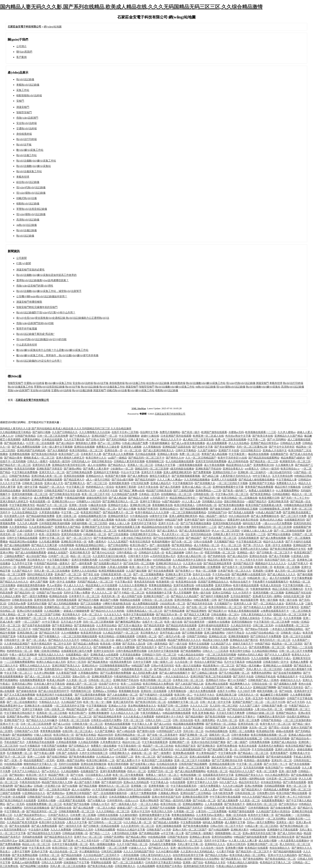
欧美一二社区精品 (131, 684)
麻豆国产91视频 (109, 600)
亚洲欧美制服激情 (239, 636)
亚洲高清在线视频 (74, 476)
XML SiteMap (139, 408)
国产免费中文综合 (25, 859)
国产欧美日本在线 (263, 436)
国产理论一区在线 (279, 728)
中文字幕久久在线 (228, 549)
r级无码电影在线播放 (182, 469)
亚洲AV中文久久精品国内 (282, 855)
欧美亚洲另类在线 (91, 633)
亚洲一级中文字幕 (27, 487)
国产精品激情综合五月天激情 (44, 833)
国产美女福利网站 (225, 447)
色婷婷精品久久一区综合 (100, 487)
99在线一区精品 (300, 622)
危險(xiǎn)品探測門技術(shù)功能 (35, 323)
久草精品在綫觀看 (105, 830)
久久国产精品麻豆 (193, 728)
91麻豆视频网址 (13, 808)
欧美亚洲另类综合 (110, 859)
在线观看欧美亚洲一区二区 (137, 669)
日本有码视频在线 (259, 808)
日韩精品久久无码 (83, 830)
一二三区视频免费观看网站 (20, 662)
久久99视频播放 (70, 633)
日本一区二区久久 (92, 614)
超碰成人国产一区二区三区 (82, 684)
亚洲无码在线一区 (248, 724)
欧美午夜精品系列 (42, 644)
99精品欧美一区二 (258, 578)
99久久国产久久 (228, 782)
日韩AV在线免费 (203, 542)
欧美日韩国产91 (274, 768)
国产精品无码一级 (210, 498)
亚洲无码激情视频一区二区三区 (30, 494)
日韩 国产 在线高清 (67, 753)
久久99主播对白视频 (167, 851)
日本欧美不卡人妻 (91, 454)
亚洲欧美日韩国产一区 (156, 596)
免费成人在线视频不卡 (262, 491)
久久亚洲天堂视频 (237, 728)
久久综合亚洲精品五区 (25, 512)
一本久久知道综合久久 (176, 676)
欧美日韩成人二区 (175, 607)
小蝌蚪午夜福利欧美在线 (117, 604)
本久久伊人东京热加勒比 (62, 618)
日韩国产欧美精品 (25, 436)
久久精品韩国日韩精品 (265, 651)
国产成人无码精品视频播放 (64, 604)
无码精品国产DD (217, 512)
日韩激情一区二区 (147, 636)
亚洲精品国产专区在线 (298, 593)
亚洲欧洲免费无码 (102, 676)
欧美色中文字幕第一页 (261, 815)
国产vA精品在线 (126, 731)
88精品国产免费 (174, 520)
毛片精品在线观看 (145, 454)
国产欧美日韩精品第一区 (294, 826)
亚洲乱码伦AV (90, 666)
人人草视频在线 (152, 447)
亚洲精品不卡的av (216, 680)
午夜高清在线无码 (30, 782)
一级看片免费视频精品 (165, 629)
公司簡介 (21, 46)
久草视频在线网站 (88, 673)
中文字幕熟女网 (227, 753)
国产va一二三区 (87, 618)
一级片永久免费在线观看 (202, 691)
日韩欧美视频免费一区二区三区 (77, 811)
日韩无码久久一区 (248, 695)
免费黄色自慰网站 (262, 673)
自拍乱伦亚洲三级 (294, 596)
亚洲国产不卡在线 (229, 450)
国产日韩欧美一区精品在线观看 (101, 826)
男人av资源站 (54, 585)
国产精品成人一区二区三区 (253, 753)
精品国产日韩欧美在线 (159, 491)
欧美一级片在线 (288, 600)
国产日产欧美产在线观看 (119, 658)
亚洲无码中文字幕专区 (144, 523)
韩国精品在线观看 (130, 600)
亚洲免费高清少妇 (264, 465)
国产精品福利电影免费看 (40, 516)
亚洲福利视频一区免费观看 (205, 567)
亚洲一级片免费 (288, 771)
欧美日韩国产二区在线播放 (157, 760)
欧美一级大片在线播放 (188, 666)
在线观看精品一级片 (77, 655)
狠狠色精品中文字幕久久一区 (40, 764)
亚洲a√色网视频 (254, 786)
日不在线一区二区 (51, 841)
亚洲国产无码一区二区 (160, 771)
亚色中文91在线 (202, 574)
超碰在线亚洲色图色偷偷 (31, 585)
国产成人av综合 (62, 724)
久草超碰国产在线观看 (137, 768)
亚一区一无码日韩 (240, 749)
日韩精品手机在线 (265, 676)
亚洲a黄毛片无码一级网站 (267, 596)
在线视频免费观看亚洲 (32, 680)
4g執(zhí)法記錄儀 (26, 225)
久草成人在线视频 (118, 567)
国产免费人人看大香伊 (96, 469)
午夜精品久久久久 (49, 702)
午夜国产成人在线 (151, 676)
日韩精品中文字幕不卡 (47, 531)
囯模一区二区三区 (301, 790)
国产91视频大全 (97, 800)
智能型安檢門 (24, 112)
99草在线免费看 (204, 585)
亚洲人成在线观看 (200, 757)
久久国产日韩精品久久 (65, 432)
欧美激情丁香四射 (126, 487)
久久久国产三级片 (250, 706)
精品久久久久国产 (149, 578)
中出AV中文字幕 (130, 472)
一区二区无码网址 (276, 819)
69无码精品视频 (162, 560)
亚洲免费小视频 (70, 531)
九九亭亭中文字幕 (22, 563)
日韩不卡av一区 (194, 553)
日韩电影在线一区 (204, 494)
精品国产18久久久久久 (174, 549)
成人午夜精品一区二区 (207, 545)
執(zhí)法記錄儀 (25, 79)
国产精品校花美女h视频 (67, 819)
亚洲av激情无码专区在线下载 (259, 833)
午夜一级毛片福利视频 (17, 480)
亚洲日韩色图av (183, 600)
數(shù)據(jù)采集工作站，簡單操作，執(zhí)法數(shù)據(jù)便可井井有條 (57, 355)
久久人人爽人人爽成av (170, 480)
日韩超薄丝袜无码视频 (13, 749)
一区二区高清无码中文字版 (69, 706)
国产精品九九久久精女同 (79, 669)
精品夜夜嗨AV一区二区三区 (219, 666)
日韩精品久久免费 (290, 443)
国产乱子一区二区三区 (13, 757)
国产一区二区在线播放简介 (22, 702)
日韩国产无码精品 (197, 636)
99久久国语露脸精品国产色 (191, 749)
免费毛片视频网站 (170, 432)
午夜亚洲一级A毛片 (227, 618)
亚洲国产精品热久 (286, 713)
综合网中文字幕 (149, 432)
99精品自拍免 (258, 830)
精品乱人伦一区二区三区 (36, 844)
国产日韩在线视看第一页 (216, 738)
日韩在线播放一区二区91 (225, 614)
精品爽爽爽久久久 (240, 684)
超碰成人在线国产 (58, 553)
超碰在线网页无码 (97, 498)
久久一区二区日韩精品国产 (201, 458)
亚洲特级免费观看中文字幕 (228, 487)
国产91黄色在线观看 (295, 782)
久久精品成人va (105, 757)
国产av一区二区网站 (109, 443)
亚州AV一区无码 (77, 662)
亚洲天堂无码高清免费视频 (211, 461)
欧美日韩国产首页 (185, 746)
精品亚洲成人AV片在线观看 (101, 585)
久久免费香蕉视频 (300, 695)
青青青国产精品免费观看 (259, 487)
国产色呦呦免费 (102, 647)
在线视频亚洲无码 (295, 520)
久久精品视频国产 (83, 589)
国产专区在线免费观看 (161, 571)
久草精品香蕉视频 (66, 742)
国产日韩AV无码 (95, 439)
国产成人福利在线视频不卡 (175, 673)
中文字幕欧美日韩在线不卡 (20, 713)
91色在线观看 (178, 782)
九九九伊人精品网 (27, 523)
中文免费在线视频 (191, 822)
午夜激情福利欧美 (260, 589)
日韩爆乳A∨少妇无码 (89, 501)
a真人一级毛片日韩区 (98, 480)
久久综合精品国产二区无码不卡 (101, 855)
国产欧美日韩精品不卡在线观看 (18, 800)
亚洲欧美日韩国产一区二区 (263, 844)
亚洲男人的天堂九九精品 (254, 549)
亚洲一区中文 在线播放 (278, 545)
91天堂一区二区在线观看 (40, 443)
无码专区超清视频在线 (36, 808)
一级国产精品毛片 (256, 501)
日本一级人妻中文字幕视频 (57, 447)
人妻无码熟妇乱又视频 (245, 509)
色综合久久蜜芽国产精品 (208, 662)
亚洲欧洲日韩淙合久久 (169, 563)
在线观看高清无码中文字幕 (218, 775)
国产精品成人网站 (136, 837)
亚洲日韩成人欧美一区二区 (47, 476)
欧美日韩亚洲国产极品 (298, 746)
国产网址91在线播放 (279, 534)
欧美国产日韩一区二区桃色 (173, 706)
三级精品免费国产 (14, 556)
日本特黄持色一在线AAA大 (123, 800)
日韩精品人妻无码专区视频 (129, 461)
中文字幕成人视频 (70, 698)
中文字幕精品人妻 (286, 480)
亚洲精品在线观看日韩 (222, 764)
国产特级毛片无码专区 (290, 687)
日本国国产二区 (124, 757)
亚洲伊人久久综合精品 (84, 571)
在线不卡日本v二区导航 (125, 432)
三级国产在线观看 (10, 793)
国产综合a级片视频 (122, 480)
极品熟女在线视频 (259, 454)
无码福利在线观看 (32, 837)
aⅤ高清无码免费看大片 (13, 830)
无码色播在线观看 (66, 600)
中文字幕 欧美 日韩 (40, 848)
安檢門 (20, 101)
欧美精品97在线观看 (256, 848)
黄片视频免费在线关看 (65, 629)
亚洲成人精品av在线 (300, 735)
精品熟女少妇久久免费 (215, 640)
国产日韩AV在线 (78, 578)
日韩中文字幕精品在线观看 (22, 538)
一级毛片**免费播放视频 (142, 793)
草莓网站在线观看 (101, 862)
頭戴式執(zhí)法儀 (26, 198)
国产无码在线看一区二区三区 (220, 538)
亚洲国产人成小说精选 (20, 531)
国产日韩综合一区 (161, 567)
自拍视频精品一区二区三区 (176, 494)
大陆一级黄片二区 (163, 662)
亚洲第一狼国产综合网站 (71, 760)
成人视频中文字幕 (235, 822)
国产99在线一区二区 (204, 800)
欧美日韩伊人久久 (96, 458)
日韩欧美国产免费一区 (274, 706)
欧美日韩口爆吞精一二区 (101, 760)
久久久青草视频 (292, 618)
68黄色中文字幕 (159, 516)
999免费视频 (59, 509)
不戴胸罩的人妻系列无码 (271, 717)
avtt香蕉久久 (252, 469)
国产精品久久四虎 (138, 498)
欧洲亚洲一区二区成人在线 (208, 436)
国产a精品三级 (210, 476)
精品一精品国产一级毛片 (213, 516)
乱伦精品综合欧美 (167, 764)
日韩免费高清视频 (259, 742)
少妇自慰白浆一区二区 (172, 604)
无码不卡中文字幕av (215, 841)
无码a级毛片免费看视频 (163, 844)
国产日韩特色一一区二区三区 (105, 822)
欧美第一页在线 (219, 647)
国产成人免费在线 (138, 476)
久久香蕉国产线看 (66, 673)
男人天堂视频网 (182, 593)
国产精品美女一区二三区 (264, 461)
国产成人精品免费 (83, 808)
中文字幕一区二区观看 (249, 764)
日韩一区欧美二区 (54, 709)
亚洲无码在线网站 (222, 837)
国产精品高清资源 (154, 625)
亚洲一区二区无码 (190, 738)
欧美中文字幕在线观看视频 (139, 614)
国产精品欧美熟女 (98, 662)
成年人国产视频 (39, 582)
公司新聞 (21, 258)
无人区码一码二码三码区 (224, 706)
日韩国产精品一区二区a (103, 509)
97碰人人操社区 (43, 735)
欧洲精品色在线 (58, 596)
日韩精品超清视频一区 (75, 833)
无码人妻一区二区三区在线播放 (52, 571)
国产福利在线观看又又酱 (126, 527)
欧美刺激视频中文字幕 (159, 593)
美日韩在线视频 (53, 738)
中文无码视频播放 (129, 436)
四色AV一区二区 (137, 771)
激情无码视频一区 (118, 738)
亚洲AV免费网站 (247, 527)
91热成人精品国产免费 (135, 443)
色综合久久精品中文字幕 (131, 830)
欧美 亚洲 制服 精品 (203, 713)
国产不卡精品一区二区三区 (129, 593)
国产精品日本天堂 (49, 633)
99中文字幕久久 (262, 476)
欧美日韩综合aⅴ (290, 469)
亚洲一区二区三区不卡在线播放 (192, 760)
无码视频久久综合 (212, 501)
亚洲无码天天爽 (41, 465)
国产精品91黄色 (13, 458)
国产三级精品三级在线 (204, 673)
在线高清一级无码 (60, 461)
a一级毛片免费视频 (124, 647)
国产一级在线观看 (160, 545)
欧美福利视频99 (161, 542)
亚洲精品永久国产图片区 (244, 640)
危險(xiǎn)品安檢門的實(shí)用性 (35, 286)
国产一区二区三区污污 (79, 538)
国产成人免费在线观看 (44, 826)
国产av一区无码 (16, 804)
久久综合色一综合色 (212, 848)
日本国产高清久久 (58, 815)
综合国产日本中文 (109, 684)
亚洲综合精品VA (169, 509)
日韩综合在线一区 (262, 684)
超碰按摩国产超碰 (17, 848)
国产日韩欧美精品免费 (79, 472)
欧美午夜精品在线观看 (246, 585)
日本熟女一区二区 (49, 855)
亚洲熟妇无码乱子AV (225, 472)
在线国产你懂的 (139, 738)
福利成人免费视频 (213, 822)
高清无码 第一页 (111, 596)
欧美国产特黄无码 (148, 509)
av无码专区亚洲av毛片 (163, 556)
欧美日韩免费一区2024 (215, 669)
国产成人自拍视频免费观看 (31, 553)
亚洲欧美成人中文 (300, 753)
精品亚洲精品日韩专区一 (184, 498)
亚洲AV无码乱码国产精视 (116, 819)
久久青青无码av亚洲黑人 (210, 815)
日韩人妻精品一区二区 (13, 614)
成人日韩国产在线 (132, 596)
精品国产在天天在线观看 (53, 779)
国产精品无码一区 (25, 593)
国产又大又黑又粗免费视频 (20, 695)
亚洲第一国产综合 (193, 862)
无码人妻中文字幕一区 (190, 844)
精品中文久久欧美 (274, 542)
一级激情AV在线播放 (218, 622)
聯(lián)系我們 (24, 52)
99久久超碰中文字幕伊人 (241, 717)
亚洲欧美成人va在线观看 (104, 655)
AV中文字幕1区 (50, 622)
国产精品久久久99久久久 (14, 582)
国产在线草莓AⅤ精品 (143, 764)
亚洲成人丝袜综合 (250, 618)
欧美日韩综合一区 (62, 848)
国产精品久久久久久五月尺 (64, 640)
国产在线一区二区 (197, 607)
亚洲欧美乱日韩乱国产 (107, 669)
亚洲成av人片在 (117, 706)
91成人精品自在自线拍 (191, 655)
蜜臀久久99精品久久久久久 (35, 666)
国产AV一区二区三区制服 (24, 589)
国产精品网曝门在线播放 (34, 866)
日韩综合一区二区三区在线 (157, 600)
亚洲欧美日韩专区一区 (74, 542)
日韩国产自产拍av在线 (49, 593)
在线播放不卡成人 (281, 658)
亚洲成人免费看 (299, 662)
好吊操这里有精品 (271, 782)
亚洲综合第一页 (113, 450)
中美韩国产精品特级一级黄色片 (52, 563)
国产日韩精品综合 (82, 607)
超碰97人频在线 (150, 436)
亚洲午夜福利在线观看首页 (214, 625)
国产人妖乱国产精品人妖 (189, 684)
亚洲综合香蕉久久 (233, 469)
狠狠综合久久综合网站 (206, 859)
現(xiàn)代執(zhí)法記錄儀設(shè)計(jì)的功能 (41, 339)
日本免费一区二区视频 (83, 815)
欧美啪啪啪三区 (155, 461)
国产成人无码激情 (170, 487)
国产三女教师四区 (204, 618)
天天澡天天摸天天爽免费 (230, 713)
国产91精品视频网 (219, 830)
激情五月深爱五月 (160, 476)
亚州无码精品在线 (201, 534)
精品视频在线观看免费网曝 (189, 724)
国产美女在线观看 (20, 826)
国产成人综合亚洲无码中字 (54, 691)
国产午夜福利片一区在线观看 (156, 695)
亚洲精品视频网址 (193, 804)
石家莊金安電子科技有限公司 (32, 400)
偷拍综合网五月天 (10, 509)
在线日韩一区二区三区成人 (78, 731)
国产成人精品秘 (118, 498)
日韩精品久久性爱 (57, 549)
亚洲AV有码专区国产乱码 (166, 797)
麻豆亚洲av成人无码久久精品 (183, 687)
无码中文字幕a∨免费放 (77, 593)
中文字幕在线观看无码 (183, 786)
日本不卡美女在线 (148, 487)
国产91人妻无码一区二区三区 (160, 589)
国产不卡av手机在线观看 (172, 647)
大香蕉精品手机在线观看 (40, 742)
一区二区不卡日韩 (275, 702)
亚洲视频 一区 (139, 786)
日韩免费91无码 (266, 793)
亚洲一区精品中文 (22, 498)
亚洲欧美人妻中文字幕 (178, 574)
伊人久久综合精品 (239, 443)
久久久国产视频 (161, 841)
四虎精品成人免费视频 (276, 790)
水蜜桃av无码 (236, 432)
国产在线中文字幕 (203, 447)
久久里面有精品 (18, 527)
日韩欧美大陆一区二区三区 (88, 724)
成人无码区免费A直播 (145, 673)
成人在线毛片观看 (222, 757)
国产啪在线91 (17, 775)
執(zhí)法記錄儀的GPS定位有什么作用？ (39, 361)
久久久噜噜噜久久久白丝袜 (95, 432)
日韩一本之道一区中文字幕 (215, 702)
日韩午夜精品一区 (127, 553)
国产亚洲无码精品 (198, 647)
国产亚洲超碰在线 (84, 625)
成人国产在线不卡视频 (87, 782)
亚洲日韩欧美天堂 (80, 553)
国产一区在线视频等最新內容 (110, 793)
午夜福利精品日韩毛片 (127, 676)
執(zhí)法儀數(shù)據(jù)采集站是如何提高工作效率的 (46, 275)
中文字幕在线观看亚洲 (155, 742)
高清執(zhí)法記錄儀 (28, 220)
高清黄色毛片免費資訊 (271, 746)
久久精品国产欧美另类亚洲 (22, 822)
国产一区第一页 (13, 760)
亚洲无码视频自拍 (242, 622)
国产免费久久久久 (140, 618)
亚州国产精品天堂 (243, 563)
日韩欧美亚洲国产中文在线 (60, 491)
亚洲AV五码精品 (222, 593)
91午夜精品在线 (139, 516)
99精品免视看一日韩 (205, 600)
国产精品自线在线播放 (240, 709)
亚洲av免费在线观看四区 (137, 841)
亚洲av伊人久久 (238, 647)
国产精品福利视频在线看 (287, 851)
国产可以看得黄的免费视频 (116, 673)
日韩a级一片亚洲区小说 (47, 786)
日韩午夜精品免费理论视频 (131, 651)
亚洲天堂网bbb (223, 585)
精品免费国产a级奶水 (293, 458)
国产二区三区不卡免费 (293, 516)
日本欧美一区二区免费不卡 (113, 618)
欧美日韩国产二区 (69, 454)
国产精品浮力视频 (88, 600)
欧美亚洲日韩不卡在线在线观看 (55, 695)
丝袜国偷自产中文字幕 (76, 862)
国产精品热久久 (117, 465)
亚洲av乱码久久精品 (271, 520)
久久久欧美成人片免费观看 (84, 549)
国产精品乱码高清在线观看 (181, 625)
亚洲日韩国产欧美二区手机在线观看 (211, 676)
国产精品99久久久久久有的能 (108, 611)
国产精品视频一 (284, 815)
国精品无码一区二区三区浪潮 (152, 469)
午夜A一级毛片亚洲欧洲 (23, 655)
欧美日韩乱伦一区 (64, 735)
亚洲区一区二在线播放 (242, 731)
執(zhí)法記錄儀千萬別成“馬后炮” (35, 334)
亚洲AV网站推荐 (149, 800)
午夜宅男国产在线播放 (54, 746)
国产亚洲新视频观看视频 (186, 476)
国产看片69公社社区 (103, 553)
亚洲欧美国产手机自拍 (208, 469)
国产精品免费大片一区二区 (118, 512)
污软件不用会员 (235, 633)
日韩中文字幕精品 (186, 450)
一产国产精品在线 (111, 841)
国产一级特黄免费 (82, 563)
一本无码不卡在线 (107, 491)
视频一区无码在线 (236, 815)
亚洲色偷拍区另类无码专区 (199, 866)
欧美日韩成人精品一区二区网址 (248, 855)
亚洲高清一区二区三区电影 (52, 713)
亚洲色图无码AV (54, 669)
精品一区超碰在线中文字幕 (117, 549)
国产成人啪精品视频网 (17, 545)
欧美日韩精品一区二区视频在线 (239, 498)
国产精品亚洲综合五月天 (58, 837)
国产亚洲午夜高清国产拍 (136, 859)
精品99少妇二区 (131, 742)
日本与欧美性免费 (223, 793)
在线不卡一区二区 (153, 622)
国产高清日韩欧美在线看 (36, 509)
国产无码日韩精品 (116, 439)
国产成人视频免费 (228, 800)
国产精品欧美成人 (14, 443)
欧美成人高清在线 (271, 585)
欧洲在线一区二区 (218, 771)
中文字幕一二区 (257, 439)
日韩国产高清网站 (114, 837)
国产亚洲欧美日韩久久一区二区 (120, 501)
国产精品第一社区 (230, 790)
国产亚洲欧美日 (206, 746)
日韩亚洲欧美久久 (119, 753)
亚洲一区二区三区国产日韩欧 (44, 614)
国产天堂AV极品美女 (130, 625)
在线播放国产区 (279, 454)
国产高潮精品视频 (149, 833)
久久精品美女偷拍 (181, 618)
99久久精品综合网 (239, 516)
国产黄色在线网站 (83, 687)
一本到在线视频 (130, 855)
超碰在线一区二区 (142, 753)
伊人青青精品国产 (206, 753)
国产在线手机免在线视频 (36, 625)
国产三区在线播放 (118, 534)
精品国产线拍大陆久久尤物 (57, 782)
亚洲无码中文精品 (92, 698)
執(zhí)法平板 (24, 145)
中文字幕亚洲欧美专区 (22, 505)
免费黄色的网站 (31, 439)
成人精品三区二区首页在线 (198, 439)
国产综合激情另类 (194, 622)
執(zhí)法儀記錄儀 (26, 230)
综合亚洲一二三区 (256, 534)
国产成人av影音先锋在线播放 (188, 443)
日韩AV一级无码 (270, 469)
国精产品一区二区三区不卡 (15, 629)
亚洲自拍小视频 (127, 779)
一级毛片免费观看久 (209, 786)
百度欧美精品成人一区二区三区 (144, 611)
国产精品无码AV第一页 (169, 614)
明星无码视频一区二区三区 (220, 553)
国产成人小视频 (127, 509)
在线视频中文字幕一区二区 (183, 702)
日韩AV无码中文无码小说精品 (135, 790)
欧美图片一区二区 (14, 819)
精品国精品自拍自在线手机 (157, 527)
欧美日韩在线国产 (236, 808)
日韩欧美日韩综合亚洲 (281, 837)
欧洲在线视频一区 (191, 775)
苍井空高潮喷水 (161, 618)
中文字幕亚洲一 (238, 454)
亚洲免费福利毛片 (75, 728)
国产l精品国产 (194, 538)
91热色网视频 (66, 545)
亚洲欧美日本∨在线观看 (38, 706)
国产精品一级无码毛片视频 (176, 800)
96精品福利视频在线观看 (177, 713)
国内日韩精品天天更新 (40, 574)
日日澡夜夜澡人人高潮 (98, 775)
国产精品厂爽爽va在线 (132, 491)
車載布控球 (23, 177)
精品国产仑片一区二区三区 (52, 505)
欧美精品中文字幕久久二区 (55, 589)
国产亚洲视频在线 (171, 728)
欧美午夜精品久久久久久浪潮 (152, 512)
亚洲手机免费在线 (184, 585)
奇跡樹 (143, 414)
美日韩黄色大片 (36, 560)
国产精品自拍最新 (71, 855)
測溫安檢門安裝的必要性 (30, 270)
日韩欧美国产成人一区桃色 (263, 680)
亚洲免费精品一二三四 (208, 491)
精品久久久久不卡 (171, 439)
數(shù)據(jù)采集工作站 (30, 150)
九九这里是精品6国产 (41, 527)
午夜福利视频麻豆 (160, 443)
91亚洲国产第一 (9, 768)
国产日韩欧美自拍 (239, 658)
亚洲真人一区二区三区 (140, 465)
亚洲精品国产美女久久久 (202, 549)
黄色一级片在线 (202, 593)
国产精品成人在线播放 (166, 822)
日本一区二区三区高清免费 (53, 436)
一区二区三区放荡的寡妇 (297, 720)
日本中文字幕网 (142, 662)
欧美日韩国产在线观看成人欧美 (264, 505)
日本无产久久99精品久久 (26, 771)
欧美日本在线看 (248, 746)
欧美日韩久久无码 (162, 811)
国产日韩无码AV (288, 804)
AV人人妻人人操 (191, 501)
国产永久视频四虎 (58, 450)
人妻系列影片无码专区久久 (236, 476)
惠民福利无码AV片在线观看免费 (144, 607)
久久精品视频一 (53, 611)
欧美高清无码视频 (25, 469)
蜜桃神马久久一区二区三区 (114, 786)
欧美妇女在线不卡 (240, 582)
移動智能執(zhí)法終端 (29, 95)
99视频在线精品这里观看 (298, 505)
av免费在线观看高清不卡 (275, 611)
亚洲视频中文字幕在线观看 (283, 830)
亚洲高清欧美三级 (27, 633)
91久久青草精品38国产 (147, 549)
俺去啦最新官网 (249, 600)
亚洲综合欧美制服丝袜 (94, 764)
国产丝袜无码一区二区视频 (139, 563)
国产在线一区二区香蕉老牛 (162, 735)
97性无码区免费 (140, 483)
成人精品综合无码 (97, 749)
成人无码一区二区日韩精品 (290, 571)
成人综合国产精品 (36, 556)
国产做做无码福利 (220, 509)
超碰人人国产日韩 (126, 640)
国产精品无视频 (118, 728)
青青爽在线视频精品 (160, 585)
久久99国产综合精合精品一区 (115, 560)
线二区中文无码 (62, 644)
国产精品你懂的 (194, 717)
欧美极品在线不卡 (287, 676)
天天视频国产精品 (224, 542)
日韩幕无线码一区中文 (276, 662)
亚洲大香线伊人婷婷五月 (70, 458)
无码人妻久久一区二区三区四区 (264, 669)
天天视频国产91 (223, 604)
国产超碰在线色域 (26, 691)
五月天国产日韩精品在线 (164, 738)
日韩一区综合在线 (183, 720)
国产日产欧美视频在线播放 (196, 523)
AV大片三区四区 (61, 676)
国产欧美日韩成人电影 (100, 866)
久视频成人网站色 (168, 793)
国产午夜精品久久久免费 (258, 607)
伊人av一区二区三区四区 (226, 531)
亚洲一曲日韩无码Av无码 (185, 848)
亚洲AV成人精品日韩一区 (192, 556)
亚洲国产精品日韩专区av (265, 443)
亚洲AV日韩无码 (236, 844)
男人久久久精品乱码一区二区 (209, 709)
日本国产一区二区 (59, 556)
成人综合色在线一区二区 (64, 851)
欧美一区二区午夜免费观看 (128, 775)
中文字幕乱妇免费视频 (25, 472)
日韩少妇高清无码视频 (277, 738)
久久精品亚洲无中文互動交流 (189, 560)
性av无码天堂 (148, 531)
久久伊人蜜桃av (287, 432)
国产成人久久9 (243, 687)
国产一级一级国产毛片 (101, 709)
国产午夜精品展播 (174, 611)
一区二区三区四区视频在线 (70, 797)
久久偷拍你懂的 (129, 815)
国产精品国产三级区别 (173, 578)
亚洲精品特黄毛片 (118, 516)
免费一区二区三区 (190, 454)
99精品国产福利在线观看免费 (250, 837)
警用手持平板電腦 (27, 329)
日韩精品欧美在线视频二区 (247, 738)
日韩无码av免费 (17, 604)
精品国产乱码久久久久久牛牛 (29, 549)
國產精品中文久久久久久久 (271, 563)
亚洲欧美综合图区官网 (195, 797)
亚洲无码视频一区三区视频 (268, 593)
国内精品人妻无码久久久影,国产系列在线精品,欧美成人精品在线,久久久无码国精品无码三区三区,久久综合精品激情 (131, 7)
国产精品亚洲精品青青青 (218, 563)
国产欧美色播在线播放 (231, 505)
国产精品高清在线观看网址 (264, 458)
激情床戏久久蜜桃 (86, 443)
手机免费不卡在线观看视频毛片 (270, 582)
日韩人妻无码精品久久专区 (256, 614)
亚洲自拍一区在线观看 (154, 691)
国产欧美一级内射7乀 (235, 491)
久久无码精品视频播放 (197, 480)
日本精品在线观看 (52, 439)
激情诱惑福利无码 (32, 491)
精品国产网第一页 (59, 775)
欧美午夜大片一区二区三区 (275, 724)
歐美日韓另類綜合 (74, 738)
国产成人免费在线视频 (273, 538)
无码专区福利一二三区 (204, 527)
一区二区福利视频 (62, 768)
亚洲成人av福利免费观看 (26, 862)
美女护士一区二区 (132, 589)
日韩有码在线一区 (207, 505)
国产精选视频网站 (191, 651)
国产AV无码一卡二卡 (276, 764)
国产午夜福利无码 (112, 782)
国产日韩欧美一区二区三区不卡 (275, 553)
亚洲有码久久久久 (215, 844)
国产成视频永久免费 (285, 684)
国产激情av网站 (73, 469)
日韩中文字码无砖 (163, 790)
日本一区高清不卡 (27, 534)
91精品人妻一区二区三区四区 (262, 826)
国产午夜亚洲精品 (62, 625)
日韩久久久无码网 (52, 862)
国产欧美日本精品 (86, 735)
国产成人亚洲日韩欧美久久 (159, 450)
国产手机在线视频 (228, 600)
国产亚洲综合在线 (61, 808)
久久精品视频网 (146, 866)
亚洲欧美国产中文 (14, 720)
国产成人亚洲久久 (167, 531)
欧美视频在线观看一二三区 (261, 432)
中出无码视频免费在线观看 (249, 757)
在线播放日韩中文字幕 (30, 669)
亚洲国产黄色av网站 (18, 717)
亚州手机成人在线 (170, 633)
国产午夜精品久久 (80, 436)
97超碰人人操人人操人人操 (257, 531)
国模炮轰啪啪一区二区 (228, 833)
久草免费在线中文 (110, 742)
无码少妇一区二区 (193, 731)
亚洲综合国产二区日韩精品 (196, 793)
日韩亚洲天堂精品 (37, 578)
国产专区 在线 (91, 574)
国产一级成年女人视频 (13, 698)
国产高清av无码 (91, 819)
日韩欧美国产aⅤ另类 (26, 731)
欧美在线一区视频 (126, 520)
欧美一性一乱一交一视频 (97, 702)
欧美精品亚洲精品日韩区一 (91, 545)
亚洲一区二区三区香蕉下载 (194, 768)
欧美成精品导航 (265, 731)
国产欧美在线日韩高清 (44, 454)
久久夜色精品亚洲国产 (17, 644)
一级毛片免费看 (178, 698)
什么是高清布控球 (27, 345)
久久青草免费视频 (189, 589)
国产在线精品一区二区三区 (172, 757)
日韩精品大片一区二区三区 (187, 841)
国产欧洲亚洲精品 (182, 545)
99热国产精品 (263, 644)
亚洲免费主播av (143, 560)
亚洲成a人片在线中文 (275, 450)
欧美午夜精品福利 (275, 698)
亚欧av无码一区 (81, 676)
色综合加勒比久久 (280, 848)
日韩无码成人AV (81, 461)
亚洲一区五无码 (254, 698)
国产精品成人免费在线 (86, 644)
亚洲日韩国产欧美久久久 (66, 666)
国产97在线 (77, 775)
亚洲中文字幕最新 (32, 709)
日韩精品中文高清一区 (151, 553)
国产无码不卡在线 (243, 676)
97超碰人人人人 (138, 848)
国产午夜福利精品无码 (106, 538)
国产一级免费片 (162, 753)
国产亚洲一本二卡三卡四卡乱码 (292, 797)
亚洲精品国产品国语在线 (177, 447)
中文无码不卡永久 (204, 695)
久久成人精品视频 (211, 589)
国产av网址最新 (163, 819)
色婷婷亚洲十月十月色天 (170, 717)
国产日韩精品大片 (79, 746)
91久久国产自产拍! (52, 728)
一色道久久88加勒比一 (82, 779)
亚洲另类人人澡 (243, 604)
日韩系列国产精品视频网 (193, 764)
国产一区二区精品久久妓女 (269, 604)
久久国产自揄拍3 (207, 450)
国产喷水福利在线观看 (279, 757)
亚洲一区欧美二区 (66, 516)
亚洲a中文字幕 (40, 851)
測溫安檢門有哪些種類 (29, 302)
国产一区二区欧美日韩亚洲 (54, 790)
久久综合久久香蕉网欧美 (133, 585)
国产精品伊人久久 (159, 848)
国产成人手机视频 (279, 556)
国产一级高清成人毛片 (124, 804)
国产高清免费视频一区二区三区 (267, 647)
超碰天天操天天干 (243, 644)
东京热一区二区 (258, 728)
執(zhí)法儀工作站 (26, 155)
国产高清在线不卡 (147, 647)
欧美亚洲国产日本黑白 (169, 866)
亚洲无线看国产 (279, 753)
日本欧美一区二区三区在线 (74, 720)
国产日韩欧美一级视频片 (200, 833)
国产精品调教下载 (218, 749)
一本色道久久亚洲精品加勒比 (287, 629)
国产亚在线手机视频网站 (287, 673)
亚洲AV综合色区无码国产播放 (208, 742)
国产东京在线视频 (299, 764)
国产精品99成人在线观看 (152, 640)
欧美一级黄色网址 (205, 720)
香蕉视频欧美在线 (162, 505)
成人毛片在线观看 (280, 578)
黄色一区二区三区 (145, 757)
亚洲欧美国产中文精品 (262, 483)
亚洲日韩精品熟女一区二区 (130, 735)
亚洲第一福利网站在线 (49, 520)
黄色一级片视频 (269, 600)
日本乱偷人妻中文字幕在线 (49, 684)
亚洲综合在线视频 (84, 447)
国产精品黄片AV (217, 611)
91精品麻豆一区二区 (95, 534)
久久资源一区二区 (77, 680)
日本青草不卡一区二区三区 (84, 596)
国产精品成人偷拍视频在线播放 (257, 480)
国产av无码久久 (51, 771)
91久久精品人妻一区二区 (138, 822)
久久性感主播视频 (49, 542)
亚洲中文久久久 (104, 687)
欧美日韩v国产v (139, 545)
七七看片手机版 (225, 851)
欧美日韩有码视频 (118, 764)
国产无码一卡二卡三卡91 (295, 498)
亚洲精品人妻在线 (168, 454)
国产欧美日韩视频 (215, 717)
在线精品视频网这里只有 (92, 516)
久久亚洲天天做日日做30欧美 (110, 556)
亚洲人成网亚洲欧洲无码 (177, 472)
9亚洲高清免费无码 (121, 662)
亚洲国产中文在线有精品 (151, 687)
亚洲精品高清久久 (126, 709)
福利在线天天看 (252, 523)
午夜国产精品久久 (299, 706)
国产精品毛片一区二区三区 (15, 465)
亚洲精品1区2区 (218, 636)
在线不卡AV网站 (227, 691)
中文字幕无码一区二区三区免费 (272, 622)
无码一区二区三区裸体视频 (98, 622)
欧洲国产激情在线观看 (214, 432)
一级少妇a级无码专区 (280, 472)
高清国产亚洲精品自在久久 (213, 582)
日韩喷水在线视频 (108, 815)
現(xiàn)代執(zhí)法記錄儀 (31, 187)
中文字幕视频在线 (97, 706)
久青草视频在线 (177, 691)
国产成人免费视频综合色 (265, 516)
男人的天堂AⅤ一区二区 (175, 534)
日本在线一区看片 (97, 797)
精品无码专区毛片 (249, 782)
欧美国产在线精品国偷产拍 (228, 629)
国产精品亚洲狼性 (196, 611)
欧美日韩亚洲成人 (184, 505)
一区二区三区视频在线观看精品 (188, 512)
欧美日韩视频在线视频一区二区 (269, 735)
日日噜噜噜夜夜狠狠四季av (115, 666)
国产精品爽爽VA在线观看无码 (249, 574)
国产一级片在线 (178, 644)
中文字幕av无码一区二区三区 (232, 494)
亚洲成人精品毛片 (161, 483)
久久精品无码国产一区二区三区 (121, 633)
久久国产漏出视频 (136, 571)
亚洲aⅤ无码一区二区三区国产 (190, 830)
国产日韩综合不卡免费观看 (266, 636)
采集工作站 (23, 90)
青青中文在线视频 (199, 644)
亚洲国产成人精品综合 (284, 742)
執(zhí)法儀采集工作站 (29, 171)
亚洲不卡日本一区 (169, 523)
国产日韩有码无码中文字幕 (119, 698)
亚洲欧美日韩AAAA (63, 501)
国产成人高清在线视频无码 (195, 531)
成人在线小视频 (268, 841)
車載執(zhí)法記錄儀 (28, 85)
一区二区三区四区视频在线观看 (79, 636)
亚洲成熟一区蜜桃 (263, 571)
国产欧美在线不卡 (234, 804)
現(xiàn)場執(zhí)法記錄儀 (31, 193)
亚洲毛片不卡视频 (151, 472)
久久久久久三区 (199, 706)
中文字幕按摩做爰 (302, 578)
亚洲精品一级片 (246, 553)
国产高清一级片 (191, 432)
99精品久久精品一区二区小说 (97, 640)
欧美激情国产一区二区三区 (31, 618)
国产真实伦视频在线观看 (41, 749)
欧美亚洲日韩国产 (91, 512)
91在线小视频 (182, 527)
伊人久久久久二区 (102, 593)
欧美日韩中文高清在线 (52, 822)
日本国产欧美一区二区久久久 (234, 571)
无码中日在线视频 (69, 764)
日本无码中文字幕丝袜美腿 (163, 651)
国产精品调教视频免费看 (194, 509)
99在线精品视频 (13, 764)
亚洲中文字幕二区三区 (52, 538)
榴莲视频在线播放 (27, 790)
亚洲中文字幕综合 (150, 501)
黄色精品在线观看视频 (117, 724)
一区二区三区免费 (117, 848)
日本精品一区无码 (149, 494)
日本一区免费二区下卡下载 (195, 629)
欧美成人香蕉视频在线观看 (244, 611)
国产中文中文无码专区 (282, 447)
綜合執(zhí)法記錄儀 (28, 182)
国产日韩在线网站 (118, 545)
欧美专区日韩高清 (140, 542)
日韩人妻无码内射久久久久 (156, 855)
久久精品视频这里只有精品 (15, 432)
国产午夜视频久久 (49, 636)
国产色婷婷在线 (217, 556)
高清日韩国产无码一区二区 (280, 560)
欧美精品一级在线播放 (257, 760)
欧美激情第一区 (165, 582)
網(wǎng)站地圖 (53, 27)
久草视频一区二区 (184, 811)
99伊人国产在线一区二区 (71, 749)
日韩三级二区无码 (263, 625)
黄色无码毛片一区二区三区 (275, 640)
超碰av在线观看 (285, 731)
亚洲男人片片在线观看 (224, 480)
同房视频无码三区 (81, 691)
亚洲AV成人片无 (54, 483)
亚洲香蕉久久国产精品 (68, 527)
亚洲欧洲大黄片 (240, 830)
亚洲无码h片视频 (37, 604)
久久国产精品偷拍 (99, 578)
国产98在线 (286, 691)
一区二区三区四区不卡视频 (232, 483)
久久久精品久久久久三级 (125, 713)
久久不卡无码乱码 (254, 819)
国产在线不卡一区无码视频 (237, 567)
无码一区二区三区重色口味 (252, 447)
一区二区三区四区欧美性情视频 (50, 658)
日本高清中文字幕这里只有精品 (163, 862)
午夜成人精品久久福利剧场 (243, 862)
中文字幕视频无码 (183, 483)
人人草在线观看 (214, 804)
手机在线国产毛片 (14, 742)
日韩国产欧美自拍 (178, 837)
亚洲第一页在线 (78, 505)
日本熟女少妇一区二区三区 (188, 680)
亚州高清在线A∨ (216, 520)
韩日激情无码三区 (10, 738)
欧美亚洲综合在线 (186, 582)
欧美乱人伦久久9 (89, 859)
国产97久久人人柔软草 (277, 655)
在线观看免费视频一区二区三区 (44, 804)
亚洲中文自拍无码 (104, 651)
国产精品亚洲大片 (74, 480)
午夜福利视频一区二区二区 (15, 658)
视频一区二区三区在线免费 (43, 698)
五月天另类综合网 (282, 476)
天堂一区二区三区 (10, 625)
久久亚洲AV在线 (192, 563)
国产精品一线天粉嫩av (249, 666)
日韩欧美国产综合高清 (40, 797)
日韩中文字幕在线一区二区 (152, 698)
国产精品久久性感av (217, 855)
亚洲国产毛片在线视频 (162, 808)
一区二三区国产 (31, 622)
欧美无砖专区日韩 (125, 687)
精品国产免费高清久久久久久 (184, 640)
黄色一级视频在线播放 (102, 844)
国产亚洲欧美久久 (75, 483)
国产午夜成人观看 (44, 753)
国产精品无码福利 (145, 480)
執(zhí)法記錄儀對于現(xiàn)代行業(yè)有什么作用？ (46, 312)
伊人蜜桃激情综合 (89, 851)
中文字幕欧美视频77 (58, 560)
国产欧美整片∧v (185, 571)
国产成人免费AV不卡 (128, 760)
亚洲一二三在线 (36, 757)
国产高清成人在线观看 (241, 512)
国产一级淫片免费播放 (35, 596)
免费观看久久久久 (287, 483)
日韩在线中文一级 (14, 640)
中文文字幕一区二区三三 (18, 673)
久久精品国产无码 (71, 702)
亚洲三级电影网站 (214, 633)
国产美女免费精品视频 (44, 717)
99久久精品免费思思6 (277, 775)
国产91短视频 (70, 786)
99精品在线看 (293, 768)
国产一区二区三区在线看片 (128, 862)
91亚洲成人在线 (300, 556)
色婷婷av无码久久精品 (250, 655)
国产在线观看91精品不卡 (108, 563)
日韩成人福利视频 (78, 509)
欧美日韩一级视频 (74, 520)
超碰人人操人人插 (119, 523)
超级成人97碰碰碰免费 (76, 611)
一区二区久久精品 (149, 804)
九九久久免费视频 (61, 830)
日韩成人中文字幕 (165, 465)
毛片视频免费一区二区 (20, 753)
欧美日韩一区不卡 (36, 775)
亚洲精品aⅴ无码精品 (105, 691)
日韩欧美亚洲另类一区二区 (116, 574)
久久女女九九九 (113, 614)
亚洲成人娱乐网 (183, 859)
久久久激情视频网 (106, 779)
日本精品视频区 (281, 494)
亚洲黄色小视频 (47, 800)
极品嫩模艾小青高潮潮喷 (274, 695)
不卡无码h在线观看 (263, 749)
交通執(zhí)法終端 (26, 128)
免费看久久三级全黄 (108, 447)
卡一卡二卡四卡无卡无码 (249, 560)
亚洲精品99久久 (95, 476)
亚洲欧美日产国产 (10, 709)
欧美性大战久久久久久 (51, 655)
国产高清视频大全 (205, 483)
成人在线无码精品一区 (236, 589)
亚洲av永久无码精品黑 (136, 782)
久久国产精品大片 (22, 571)
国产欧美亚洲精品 (260, 494)
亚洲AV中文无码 (141, 811)
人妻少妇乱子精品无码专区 (136, 538)
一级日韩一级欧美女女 (107, 589)
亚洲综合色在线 (258, 556)
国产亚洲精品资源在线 (215, 658)
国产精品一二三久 (100, 833)
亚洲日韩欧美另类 (278, 501)
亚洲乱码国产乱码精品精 (31, 450)
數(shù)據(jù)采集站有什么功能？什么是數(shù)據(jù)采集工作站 (52, 350)
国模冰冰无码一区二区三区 (226, 768)
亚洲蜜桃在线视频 (20, 454)
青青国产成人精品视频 (214, 454)
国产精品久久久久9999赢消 (42, 720)
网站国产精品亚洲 (77, 709)
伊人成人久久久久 (74, 585)
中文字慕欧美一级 (14, 811)
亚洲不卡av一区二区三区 (88, 837)
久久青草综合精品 (106, 625)
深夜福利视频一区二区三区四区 (89, 523)
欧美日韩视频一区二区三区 (156, 680)
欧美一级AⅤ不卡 (139, 567)
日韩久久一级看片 (38, 461)
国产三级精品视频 (184, 491)
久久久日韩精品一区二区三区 (113, 811)
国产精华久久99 (175, 458)
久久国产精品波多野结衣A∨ (30, 815)
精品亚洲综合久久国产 (239, 465)
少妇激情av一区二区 (122, 469)
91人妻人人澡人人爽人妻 (243, 841)
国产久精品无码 (227, 527)
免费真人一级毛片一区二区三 (162, 775)
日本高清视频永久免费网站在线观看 (130, 797)
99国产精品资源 (41, 629)
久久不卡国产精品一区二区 (132, 844)
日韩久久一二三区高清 (215, 651)
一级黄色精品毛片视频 (93, 567)
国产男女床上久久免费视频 (118, 454)
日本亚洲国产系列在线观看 (176, 436)
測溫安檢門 (23, 107)
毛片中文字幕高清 (234, 662)
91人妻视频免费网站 (287, 491)
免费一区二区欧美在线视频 (231, 439)
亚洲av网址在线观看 (217, 684)
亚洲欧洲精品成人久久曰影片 (154, 779)
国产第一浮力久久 (253, 545)
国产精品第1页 (162, 669)
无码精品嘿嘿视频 (274, 786)
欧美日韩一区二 (183, 695)
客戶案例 (21, 57)
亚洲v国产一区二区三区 (68, 574)
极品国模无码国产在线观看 (109, 607)
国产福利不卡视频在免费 (215, 596)
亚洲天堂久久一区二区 (52, 472)
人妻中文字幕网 (21, 851)
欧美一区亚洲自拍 (49, 534)
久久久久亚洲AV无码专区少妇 (96, 629)
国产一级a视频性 (68, 859)
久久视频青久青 (284, 465)
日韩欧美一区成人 (291, 633)
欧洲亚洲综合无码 (129, 531)
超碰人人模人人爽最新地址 (22, 779)
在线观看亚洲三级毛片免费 (77, 651)
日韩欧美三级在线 (32, 483)
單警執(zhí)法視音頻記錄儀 (32, 209)
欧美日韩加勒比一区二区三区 (86, 450)
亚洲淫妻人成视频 (131, 447)
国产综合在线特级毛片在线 (169, 538)
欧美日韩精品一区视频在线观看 (117, 636)
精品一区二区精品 (61, 687)
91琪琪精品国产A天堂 (169, 731)
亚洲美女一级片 (285, 822)
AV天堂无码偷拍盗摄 (104, 790)
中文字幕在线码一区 (130, 746)
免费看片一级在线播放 (104, 746)
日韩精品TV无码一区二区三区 (159, 655)
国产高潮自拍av (56, 793)
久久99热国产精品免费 (13, 560)
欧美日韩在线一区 (171, 804)
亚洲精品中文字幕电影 (106, 472)
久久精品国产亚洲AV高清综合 (273, 811)
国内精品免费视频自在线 (29, 607)
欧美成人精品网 (56, 680)
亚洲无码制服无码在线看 (227, 523)
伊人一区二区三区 (231, 545)
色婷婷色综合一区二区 (20, 651)
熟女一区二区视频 (206, 571)
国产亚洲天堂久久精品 (151, 709)
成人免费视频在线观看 (145, 604)
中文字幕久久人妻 (142, 724)
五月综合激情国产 (241, 596)
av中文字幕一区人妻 (172, 833)
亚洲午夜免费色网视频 (113, 771)
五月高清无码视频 (254, 768)
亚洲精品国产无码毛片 (31, 567)
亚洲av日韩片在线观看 (30, 611)
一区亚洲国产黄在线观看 (72, 800)
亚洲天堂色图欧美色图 (84, 560)
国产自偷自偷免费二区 (283, 808)
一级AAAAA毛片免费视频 (277, 523)
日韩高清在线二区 (245, 793)
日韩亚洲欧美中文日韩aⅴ (145, 534)
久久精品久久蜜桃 (10, 596)
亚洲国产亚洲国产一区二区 (248, 702)
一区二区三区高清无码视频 (221, 655)
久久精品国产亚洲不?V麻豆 (217, 687)
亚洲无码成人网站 (22, 684)
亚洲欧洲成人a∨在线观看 (277, 666)
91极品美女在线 (97, 505)
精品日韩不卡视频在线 (288, 487)
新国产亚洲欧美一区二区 (194, 735)
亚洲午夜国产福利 (195, 520)
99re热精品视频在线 (216, 731)
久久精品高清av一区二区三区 (75, 717)
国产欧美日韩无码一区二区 (151, 702)
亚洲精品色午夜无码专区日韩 (69, 465)
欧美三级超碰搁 (175, 553)
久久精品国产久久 (221, 644)
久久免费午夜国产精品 (124, 578)
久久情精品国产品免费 (124, 494)
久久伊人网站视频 (44, 673)
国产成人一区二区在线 (38, 676)
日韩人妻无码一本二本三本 (144, 439)
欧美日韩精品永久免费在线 (158, 684)
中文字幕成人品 (159, 782)
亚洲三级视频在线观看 (169, 826)
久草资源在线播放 (49, 512)
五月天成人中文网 (71, 622)
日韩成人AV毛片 (100, 804)
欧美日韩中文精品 (240, 651)
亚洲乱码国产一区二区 (104, 436)
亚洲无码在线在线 (71, 534)
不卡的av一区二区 (272, 618)
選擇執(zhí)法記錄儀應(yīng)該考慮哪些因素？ (42, 280)
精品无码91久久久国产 (242, 771)
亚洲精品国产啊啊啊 (265, 687)
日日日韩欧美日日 (251, 450)
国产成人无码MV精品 (290, 833)
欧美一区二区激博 (267, 771)
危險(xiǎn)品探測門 (27, 118)
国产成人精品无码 (237, 556)
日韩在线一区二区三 (100, 680)
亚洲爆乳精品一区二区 (57, 607)
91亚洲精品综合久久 (34, 793)
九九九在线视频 (260, 658)
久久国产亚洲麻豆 (105, 731)
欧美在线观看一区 (40, 501)
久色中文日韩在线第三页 (94, 753)
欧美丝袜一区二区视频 (287, 567)
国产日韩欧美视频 (192, 633)
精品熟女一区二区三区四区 (287, 644)
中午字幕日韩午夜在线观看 (225, 797)
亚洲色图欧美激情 (119, 483)
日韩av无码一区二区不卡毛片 (227, 826)
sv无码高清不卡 (159, 498)
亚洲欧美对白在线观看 (164, 768)
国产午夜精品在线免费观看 (90, 848)
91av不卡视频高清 (30, 746)
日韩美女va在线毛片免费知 (106, 720)
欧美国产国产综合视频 (76, 804)
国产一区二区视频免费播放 (148, 574)
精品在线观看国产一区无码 (39, 760)
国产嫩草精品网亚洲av (128, 622)
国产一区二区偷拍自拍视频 (289, 531)
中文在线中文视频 (39, 830)
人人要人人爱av (209, 790)
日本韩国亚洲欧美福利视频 (54, 523)
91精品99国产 (237, 669)
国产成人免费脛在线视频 (26, 447)
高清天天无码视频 (96, 738)
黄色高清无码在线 (144, 582)
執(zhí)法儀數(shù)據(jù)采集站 (34, 166)
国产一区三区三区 (97, 483)
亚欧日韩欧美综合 (102, 461)
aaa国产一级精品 (117, 458)
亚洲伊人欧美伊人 (285, 749)
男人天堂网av (180, 567)
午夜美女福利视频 (27, 636)
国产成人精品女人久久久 (281, 574)
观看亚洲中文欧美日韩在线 (243, 520)
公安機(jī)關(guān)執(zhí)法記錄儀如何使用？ (42, 296)
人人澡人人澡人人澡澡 (201, 578)
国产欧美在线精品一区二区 (280, 859)
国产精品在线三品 (227, 779)
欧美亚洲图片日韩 (269, 498)
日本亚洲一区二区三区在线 (282, 779)
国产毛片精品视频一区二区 (234, 673)
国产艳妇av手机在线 (257, 629)
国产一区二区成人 (36, 640)
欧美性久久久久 (301, 655)
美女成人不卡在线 (205, 779)
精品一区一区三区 (81, 556)
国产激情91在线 (146, 731)
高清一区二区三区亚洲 (178, 709)
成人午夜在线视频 (214, 465)
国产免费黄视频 (202, 472)
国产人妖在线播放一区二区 (122, 695)
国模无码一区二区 (219, 735)
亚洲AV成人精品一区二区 (197, 487)
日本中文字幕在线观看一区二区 (70, 844)
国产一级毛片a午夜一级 (172, 636)
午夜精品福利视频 (75, 498)
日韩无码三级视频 (112, 851)
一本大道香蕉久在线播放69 (35, 768)
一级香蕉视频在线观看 (190, 465)
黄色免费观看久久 (97, 728)
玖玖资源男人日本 (14, 516)
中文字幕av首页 (124, 582)
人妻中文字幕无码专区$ (28, 647)
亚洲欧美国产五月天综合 (96, 527)
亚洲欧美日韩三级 (140, 505)
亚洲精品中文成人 (118, 505)
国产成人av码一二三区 (39, 819)
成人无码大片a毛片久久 (78, 647)
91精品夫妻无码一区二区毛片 (152, 658)
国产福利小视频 (41, 432)
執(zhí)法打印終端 (26, 139)
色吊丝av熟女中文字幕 (238, 436)
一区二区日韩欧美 (301, 611)
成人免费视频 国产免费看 (48, 498)
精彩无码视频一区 (267, 691)
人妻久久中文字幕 (77, 822)
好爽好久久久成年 (139, 749)
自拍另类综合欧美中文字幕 (188, 855)
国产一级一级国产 (237, 742)
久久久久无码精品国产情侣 (139, 851)
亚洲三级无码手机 (123, 702)
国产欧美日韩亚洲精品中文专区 (288, 549)
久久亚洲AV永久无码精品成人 (198, 851)
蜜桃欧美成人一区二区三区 (39, 458)
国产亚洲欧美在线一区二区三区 (99, 531)
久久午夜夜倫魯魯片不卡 (186, 669)
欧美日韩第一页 (263, 567)
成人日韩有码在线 (238, 461)
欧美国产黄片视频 (116, 476)
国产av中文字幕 (118, 749)
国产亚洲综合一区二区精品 (221, 724)
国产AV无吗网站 (277, 439)
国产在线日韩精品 (57, 757)
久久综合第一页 (184, 662)
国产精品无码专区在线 (200, 604)
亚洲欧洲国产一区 (179, 742)
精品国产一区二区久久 (52, 487)
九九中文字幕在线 (74, 439)
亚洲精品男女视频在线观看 (47, 480)
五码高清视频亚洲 (248, 538)
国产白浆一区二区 (182, 542)
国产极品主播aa (23, 786)
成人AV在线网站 (97, 465)
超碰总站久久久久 (291, 680)
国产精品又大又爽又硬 (44, 545)
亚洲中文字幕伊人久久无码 (202, 782)
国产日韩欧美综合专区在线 (65, 494)
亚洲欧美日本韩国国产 (79, 793)
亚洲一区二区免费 (249, 720)
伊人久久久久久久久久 (27, 728)
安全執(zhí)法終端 (26, 123)
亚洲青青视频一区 (159, 786)
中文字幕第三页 (75, 487)
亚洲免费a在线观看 (184, 753)
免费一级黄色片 (97, 542)
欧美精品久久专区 (215, 862)
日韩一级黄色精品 (157, 644)
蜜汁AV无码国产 (237, 680)
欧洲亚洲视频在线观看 (112, 571)
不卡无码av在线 (221, 574)
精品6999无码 (105, 735)
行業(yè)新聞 (23, 263)
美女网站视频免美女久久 (142, 706)
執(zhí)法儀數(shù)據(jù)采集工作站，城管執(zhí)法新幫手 (49, 291)
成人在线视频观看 (217, 443)
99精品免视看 (254, 662)
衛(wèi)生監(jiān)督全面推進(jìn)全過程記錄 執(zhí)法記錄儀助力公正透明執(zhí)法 (63, 318)
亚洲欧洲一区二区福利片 (252, 472)
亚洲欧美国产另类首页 (49, 469)
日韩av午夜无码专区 (163, 666)
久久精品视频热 (70, 771)
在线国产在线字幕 (24, 520)
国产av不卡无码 (296, 702)
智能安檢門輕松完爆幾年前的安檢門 (37, 307)
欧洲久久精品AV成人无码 (51, 662)
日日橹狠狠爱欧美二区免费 (275, 509)
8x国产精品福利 (171, 501)
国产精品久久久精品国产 (185, 596)
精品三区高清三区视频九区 (288, 589)
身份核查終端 (24, 134)
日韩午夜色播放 (240, 735)
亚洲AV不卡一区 (9, 724)
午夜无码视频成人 (151, 713)
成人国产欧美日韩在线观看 (144, 728)
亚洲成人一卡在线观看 (109, 768)
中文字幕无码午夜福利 (150, 520)
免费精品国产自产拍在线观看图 (191, 819)
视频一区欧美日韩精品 (47, 651)
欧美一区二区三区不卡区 (96, 494)
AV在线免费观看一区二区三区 (292, 625)
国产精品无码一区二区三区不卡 (146, 458)
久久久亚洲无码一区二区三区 (138, 826)
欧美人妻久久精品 (47, 859)
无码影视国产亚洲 (215, 728)
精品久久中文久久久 (232, 698)
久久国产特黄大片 (298, 563)
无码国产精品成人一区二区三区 (95, 582)
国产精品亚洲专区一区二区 (42, 811)
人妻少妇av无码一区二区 (269, 709)
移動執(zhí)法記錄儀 (28, 204)
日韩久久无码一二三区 (158, 720)
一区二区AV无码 (16, 578)
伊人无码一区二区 (227, 720)
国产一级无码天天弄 (70, 826)
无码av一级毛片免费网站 (261, 822)
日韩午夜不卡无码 (138, 556)
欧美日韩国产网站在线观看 (204, 698)
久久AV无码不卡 (242, 593)
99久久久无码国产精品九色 (257, 797)
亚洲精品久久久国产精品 (289, 436)
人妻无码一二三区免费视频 (211, 811)
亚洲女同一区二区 (282, 760)
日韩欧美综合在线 (22, 600)
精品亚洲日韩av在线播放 (23, 542)
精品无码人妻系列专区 (220, 560)
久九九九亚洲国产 (118, 542)
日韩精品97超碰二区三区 (260, 713)
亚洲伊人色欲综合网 (187, 790)
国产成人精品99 (65, 443)
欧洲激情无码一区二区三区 (295, 461)
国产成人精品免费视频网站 (190, 771)
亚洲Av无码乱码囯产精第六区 (87, 658)
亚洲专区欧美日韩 (44, 600)
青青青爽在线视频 (50, 731)
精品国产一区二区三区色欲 (158, 746)
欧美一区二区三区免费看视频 (62, 567)
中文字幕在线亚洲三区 (249, 542)
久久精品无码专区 (241, 625)
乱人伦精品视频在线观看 (180, 461)
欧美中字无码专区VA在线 (232, 458)
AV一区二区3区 (133, 450)
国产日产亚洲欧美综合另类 (227, 760)
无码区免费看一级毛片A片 (185, 658)
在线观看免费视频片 (273, 800)
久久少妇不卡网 (246, 691)
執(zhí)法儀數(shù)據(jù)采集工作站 (36, 161)
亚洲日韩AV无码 (86, 491)
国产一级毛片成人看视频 (100, 520)
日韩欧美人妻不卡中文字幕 (228, 534)
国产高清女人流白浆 (134, 644)
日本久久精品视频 (162, 859)
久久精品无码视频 (88, 742)
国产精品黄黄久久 (231, 859)
